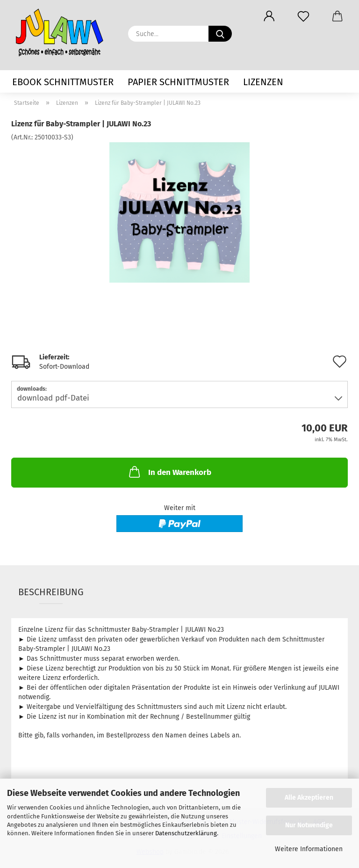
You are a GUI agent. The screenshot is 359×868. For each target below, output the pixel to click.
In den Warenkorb (169, 472)
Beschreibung (51, 592)
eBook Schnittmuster (63, 82)
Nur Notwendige (309, 825)
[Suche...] (220, 34)
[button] (269, 16)
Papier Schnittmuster (178, 82)
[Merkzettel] (303, 16)
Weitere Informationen (309, 849)
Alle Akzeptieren (309, 798)
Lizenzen (263, 82)
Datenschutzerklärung (186, 833)
